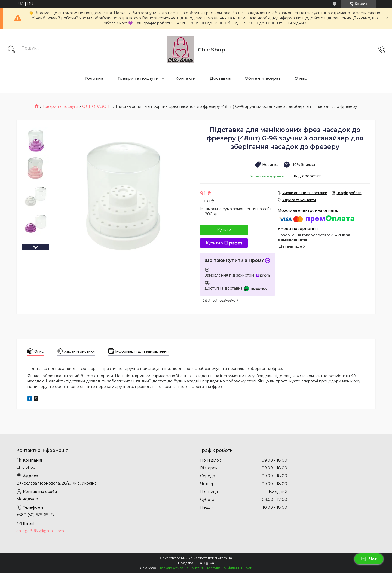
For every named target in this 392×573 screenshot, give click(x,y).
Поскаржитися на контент (181, 568)
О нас (301, 78)
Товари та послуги (138, 78)
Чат (369, 559)
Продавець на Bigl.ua (196, 563)
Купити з (224, 243)
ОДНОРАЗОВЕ (97, 106)
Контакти (186, 78)
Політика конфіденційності (229, 568)
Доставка (220, 78)
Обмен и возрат (263, 78)
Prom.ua (225, 558)
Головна (94, 78)
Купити (224, 230)
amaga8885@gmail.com (40, 531)
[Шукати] (11, 50)
